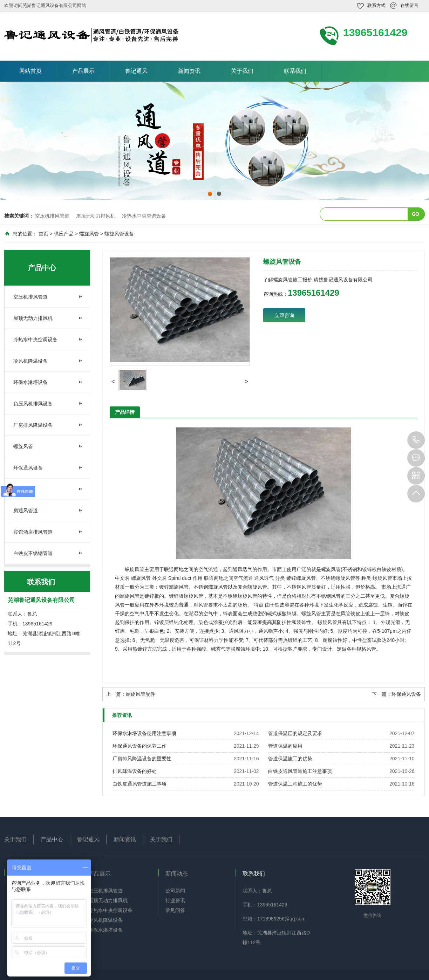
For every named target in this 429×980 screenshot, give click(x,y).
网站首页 (30, 71)
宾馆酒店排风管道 (33, 532)
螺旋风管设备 (119, 234)
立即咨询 (284, 315)
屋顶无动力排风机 (96, 216)
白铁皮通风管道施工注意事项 (300, 771)
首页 (43, 234)
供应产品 (64, 234)
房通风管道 (26, 510)
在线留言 (409, 5)
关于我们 (242, 71)
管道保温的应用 (285, 746)
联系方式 (376, 5)
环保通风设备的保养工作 (139, 746)
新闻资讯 (189, 71)
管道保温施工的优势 (290, 759)
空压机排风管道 (52, 216)
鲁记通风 (136, 71)
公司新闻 (175, 891)
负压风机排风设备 (33, 404)
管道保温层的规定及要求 (295, 733)
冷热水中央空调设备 (144, 216)
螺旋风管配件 (141, 694)
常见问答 (175, 910)
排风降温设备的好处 (135, 771)
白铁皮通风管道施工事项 (139, 784)
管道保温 (23, 489)
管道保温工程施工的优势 (295, 784)
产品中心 (52, 839)
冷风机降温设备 (30, 361)
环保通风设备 (28, 468)
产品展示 (83, 71)
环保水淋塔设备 (30, 382)
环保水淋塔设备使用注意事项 (144, 733)
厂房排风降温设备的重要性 (142, 759)
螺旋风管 (89, 234)
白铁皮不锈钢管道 (33, 553)
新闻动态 (177, 874)
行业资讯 (175, 900)
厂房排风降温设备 (33, 425)
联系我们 (295, 71)
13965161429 (416, 440)
